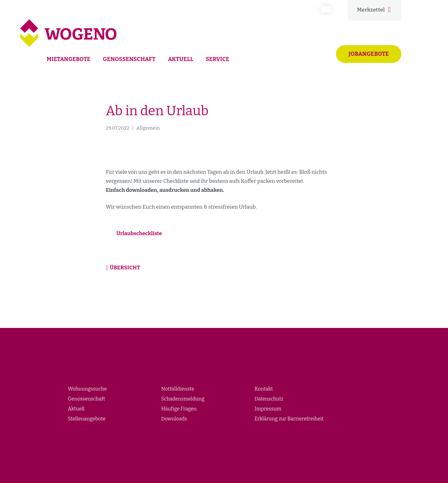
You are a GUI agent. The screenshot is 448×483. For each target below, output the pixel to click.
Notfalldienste (178, 389)
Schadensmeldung (183, 399)
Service (217, 59)
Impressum (268, 409)
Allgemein (148, 128)
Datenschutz (269, 399)
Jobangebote (369, 54)
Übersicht (125, 268)
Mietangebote (69, 59)
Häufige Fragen (179, 409)
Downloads (174, 419)
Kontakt (264, 389)
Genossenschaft (129, 59)
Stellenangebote (87, 419)
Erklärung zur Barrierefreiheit (289, 419)
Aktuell (181, 59)
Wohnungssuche (87, 389)
